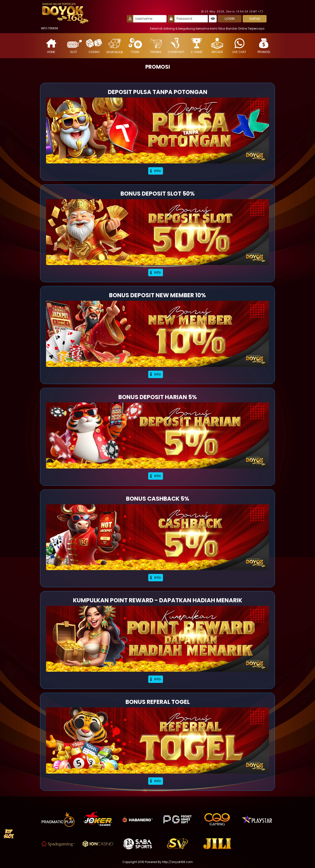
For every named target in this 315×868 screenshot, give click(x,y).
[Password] (191, 19)
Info (156, 171)
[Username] (150, 19)
